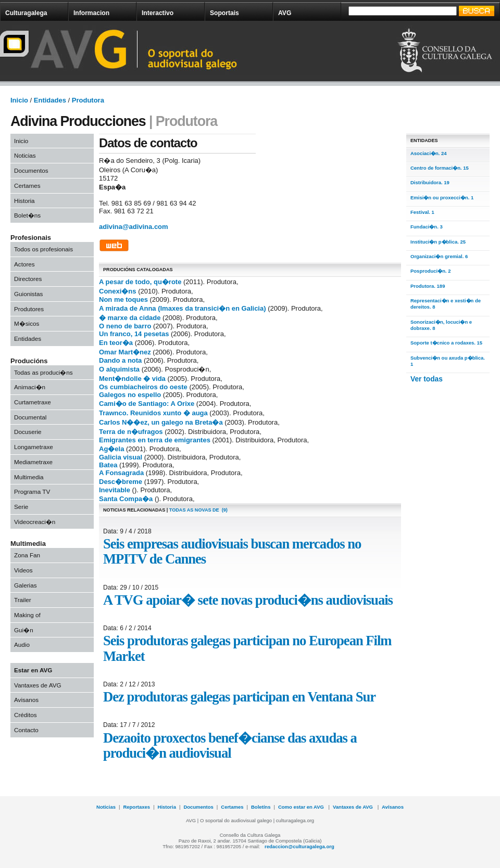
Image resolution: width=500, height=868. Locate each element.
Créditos (26, 715)
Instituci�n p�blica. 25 (438, 242)
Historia (24, 201)
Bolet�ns (27, 215)
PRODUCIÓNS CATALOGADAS (138, 270)
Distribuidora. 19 (430, 182)
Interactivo (158, 13)
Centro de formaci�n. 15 (440, 168)
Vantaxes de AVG (38, 685)
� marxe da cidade (130, 318)
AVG (285, 13)
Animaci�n (30, 387)
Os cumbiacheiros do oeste (143, 387)
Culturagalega (26, 13)
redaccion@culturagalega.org (299, 846)
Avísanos (393, 807)
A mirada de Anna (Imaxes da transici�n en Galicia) (183, 308)
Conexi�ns (118, 291)
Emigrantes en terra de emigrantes (155, 440)
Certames (27, 186)
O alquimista (119, 369)
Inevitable (115, 490)
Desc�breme (121, 482)
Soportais (224, 13)
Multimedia (29, 477)
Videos (23, 570)
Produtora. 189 (428, 286)
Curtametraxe (33, 402)
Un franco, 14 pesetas (134, 334)
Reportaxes (136, 807)
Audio (22, 644)
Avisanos (26, 700)
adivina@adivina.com (134, 227)
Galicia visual (121, 457)
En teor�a (116, 343)
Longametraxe (34, 447)
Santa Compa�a (126, 499)
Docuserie (28, 432)
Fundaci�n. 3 (427, 227)
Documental (30, 417)
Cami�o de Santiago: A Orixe (147, 404)
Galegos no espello (130, 395)
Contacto (26, 730)
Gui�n (24, 630)
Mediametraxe (33, 462)
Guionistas (28, 294)
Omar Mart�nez (125, 352)
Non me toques (123, 299)
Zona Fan (27, 555)
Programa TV (32, 492)
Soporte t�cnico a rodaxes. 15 (446, 343)
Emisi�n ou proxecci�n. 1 (442, 197)
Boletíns (261, 807)
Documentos (31, 170)
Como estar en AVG (302, 807)
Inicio (21, 141)
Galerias (26, 585)
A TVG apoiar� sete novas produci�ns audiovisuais (248, 600)
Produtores (29, 309)
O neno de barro (125, 326)
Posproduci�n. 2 (431, 271)
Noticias (25, 155)
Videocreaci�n (35, 522)
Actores (24, 264)
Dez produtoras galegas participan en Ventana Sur (239, 697)
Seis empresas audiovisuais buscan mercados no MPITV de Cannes (232, 551)
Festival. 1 (422, 212)
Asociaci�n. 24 (429, 153)
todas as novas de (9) (198, 510)
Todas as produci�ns (43, 372)
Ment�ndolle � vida (132, 379)
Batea (108, 465)
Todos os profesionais (43, 249)
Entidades (28, 339)
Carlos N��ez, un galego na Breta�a (161, 422)
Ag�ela (111, 449)
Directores (28, 279)
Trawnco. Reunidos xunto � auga (153, 413)
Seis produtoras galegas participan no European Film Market (247, 648)
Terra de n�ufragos (131, 432)
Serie (21, 507)
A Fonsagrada (121, 473)
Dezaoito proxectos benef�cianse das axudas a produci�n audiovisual (230, 745)
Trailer (23, 600)
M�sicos (27, 323)
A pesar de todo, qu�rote (140, 282)
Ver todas (427, 379)
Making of (27, 615)
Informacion (91, 13)
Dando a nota (120, 360)
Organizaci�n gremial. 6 (439, 256)
